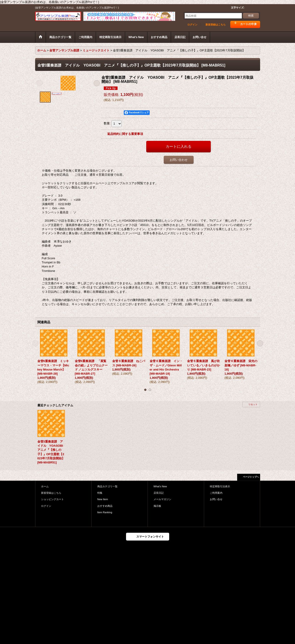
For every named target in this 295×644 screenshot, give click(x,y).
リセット (253, 404)
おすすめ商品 (105, 506)
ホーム (45, 486)
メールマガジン (162, 499)
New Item (103, 499)
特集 (100, 493)
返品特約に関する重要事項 (125, 134)
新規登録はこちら (216, 25)
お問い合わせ (179, 160)
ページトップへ (251, 477)
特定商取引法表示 (220, 486)
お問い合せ (216, 499)
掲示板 (157, 506)
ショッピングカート (52, 499)
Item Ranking (105, 512)
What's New (160, 486)
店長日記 (159, 493)
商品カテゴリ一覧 (107, 486)
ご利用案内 (216, 493)
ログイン (192, 25)
